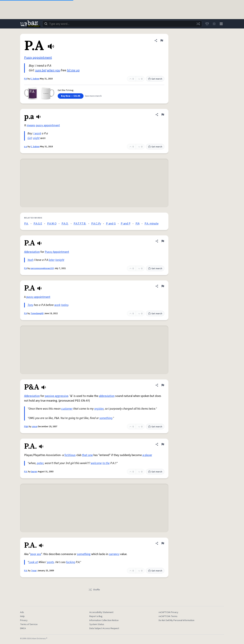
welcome (96, 463)
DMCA (23, 628)
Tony (30, 305)
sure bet (41, 70)
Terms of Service (29, 624)
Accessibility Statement (101, 612)
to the (106, 463)
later (52, 260)
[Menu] (221, 24)
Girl (30, 138)
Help (22, 616)
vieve (35, 427)
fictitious (70, 455)
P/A (138, 224)
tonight (60, 260)
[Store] (206, 24)
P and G (111, 224)
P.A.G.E (38, 224)
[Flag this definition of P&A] (163, 385)
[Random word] (197, 24)
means (31, 125)
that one (87, 455)
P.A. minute (152, 224)
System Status (97, 624)
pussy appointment (48, 125)
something (106, 418)
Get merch (155, 79)
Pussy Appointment (57, 252)
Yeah (30, 260)
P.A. (26, 224)
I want (37, 133)
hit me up (73, 70)
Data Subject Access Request (104, 628)
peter (40, 463)
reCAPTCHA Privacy (168, 612)
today (65, 305)
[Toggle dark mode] (214, 24)
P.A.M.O (52, 224)
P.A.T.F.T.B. (80, 224)
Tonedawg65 (37, 313)
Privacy (24, 620)
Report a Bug (96, 616)
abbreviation (107, 396)
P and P (126, 224)
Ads (22, 612)
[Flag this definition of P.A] (162, 41)
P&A (26, 427)
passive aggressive (57, 396)
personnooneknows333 (42, 268)
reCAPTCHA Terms (168, 616)
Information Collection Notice (104, 620)
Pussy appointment (38, 58)
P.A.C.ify (96, 224)
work (57, 305)
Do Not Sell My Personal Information (177, 620)
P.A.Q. (65, 224)
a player (147, 455)
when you (53, 70)
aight (36, 138)
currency (114, 554)
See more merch (93, 96)
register (99, 409)
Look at (33, 562)
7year (34, 571)
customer (67, 409)
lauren (34, 472)
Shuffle (94, 590)
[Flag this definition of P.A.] (163, 444)
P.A (26, 79)
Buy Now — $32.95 (71, 96)
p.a (26, 147)
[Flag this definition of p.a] (163, 115)
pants (50, 562)
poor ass (36, 554)
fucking (71, 562)
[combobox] (122, 24)
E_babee (35, 79)
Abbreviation (32, 252)
